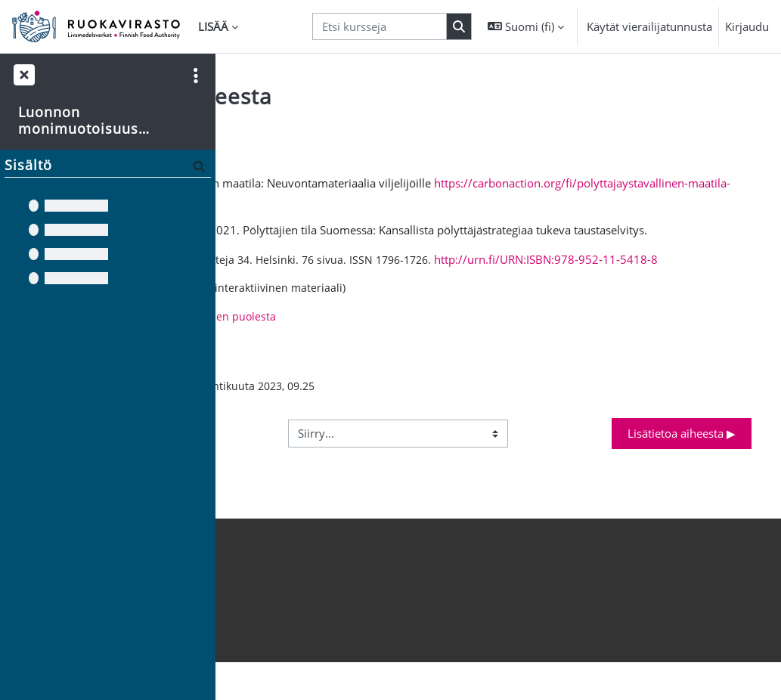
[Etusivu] (96, 26)
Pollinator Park (379, 321)
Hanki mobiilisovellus (283, 611)
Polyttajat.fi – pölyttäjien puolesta (400, 351)
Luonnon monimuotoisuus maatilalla (78, 121)
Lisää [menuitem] (213, 26)
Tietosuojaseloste (272, 627)
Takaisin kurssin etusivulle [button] (316, 130)
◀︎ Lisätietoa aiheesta (315, 469)
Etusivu (246, 661)
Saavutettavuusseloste (285, 645)
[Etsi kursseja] (380, 26)
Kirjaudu (747, 26)
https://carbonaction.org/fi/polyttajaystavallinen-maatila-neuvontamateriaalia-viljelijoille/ (521, 200)
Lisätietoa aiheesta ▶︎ (682, 469)
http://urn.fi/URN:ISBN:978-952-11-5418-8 (379, 293)
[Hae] (198, 167)
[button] (526, 26)
